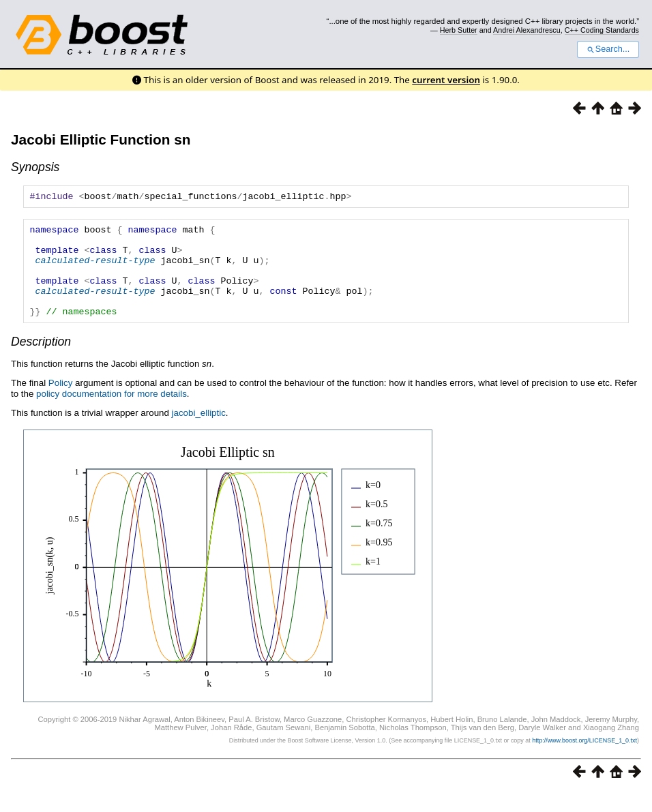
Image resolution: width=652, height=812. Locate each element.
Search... (608, 49)
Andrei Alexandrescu (527, 30)
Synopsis (35, 167)
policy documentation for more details (112, 414)
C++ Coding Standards (602, 30)
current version (446, 80)
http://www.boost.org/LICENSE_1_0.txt (584, 761)
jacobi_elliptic (199, 433)
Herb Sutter (459, 30)
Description (41, 362)
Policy (61, 403)
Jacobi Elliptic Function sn (101, 139)
